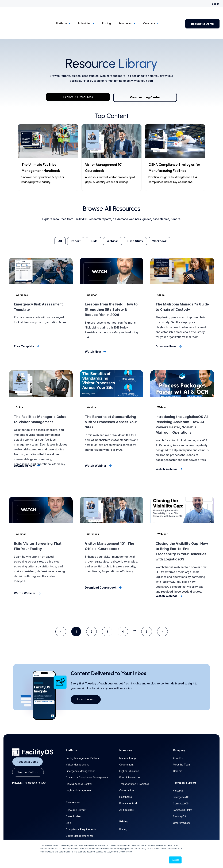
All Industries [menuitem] (126, 793)
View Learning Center (145, 80)
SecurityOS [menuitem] (179, 799)
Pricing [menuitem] (106, 15)
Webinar (113, 224)
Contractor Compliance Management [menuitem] (87, 760)
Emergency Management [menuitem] (80, 754)
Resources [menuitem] (125, 15)
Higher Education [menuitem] (129, 754)
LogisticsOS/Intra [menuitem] (183, 793)
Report (73, 224)
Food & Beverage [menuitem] (130, 760)
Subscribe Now (86, 682)
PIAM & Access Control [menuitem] (79, 767)
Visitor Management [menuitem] (77, 747)
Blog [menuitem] (68, 806)
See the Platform (28, 755)
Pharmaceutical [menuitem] (128, 786)
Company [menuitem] (149, 15)
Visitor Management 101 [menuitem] (79, 819)
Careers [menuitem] (178, 754)
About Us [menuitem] (178, 741)
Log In (216, 4)
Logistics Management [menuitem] (79, 773)
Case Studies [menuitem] (73, 799)
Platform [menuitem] (62, 15)
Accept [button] (175, 860)
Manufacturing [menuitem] (128, 741)
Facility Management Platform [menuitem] (83, 741)
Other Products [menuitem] (182, 806)
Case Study (138, 224)
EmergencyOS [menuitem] (181, 780)
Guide (93, 224)
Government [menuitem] (126, 747)
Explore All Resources (78, 79)
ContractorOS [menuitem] (181, 786)
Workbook (163, 224)
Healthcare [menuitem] (126, 780)
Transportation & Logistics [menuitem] (134, 767)
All (56, 224)
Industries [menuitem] (85, 15)
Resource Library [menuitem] (76, 793)
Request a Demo (202, 15)
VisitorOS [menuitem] (178, 773)
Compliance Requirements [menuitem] (81, 812)
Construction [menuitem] (127, 773)
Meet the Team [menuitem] (182, 747)
